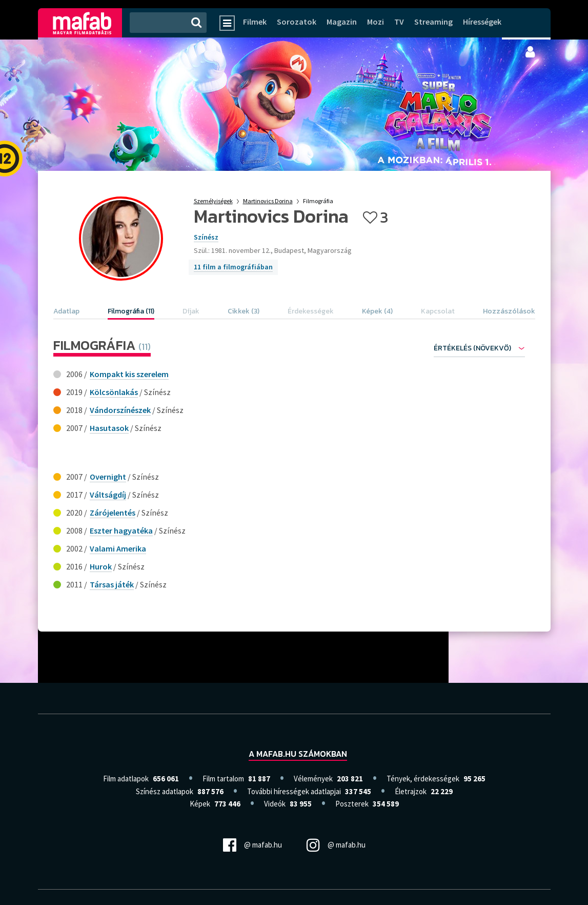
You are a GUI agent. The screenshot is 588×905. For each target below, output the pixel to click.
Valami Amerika (118, 548)
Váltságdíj (108, 495)
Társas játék (112, 584)
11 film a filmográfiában (233, 267)
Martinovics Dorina (268, 201)
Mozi (376, 22)
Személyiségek (213, 201)
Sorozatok (297, 22)
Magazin (342, 22)
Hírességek (482, 22)
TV (399, 22)
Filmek (255, 22)
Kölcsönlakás (114, 392)
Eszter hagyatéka (121, 530)
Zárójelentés (113, 513)
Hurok (101, 566)
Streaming (433, 22)
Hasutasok (109, 428)
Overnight (108, 477)
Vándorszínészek (120, 410)
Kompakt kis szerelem (129, 374)
